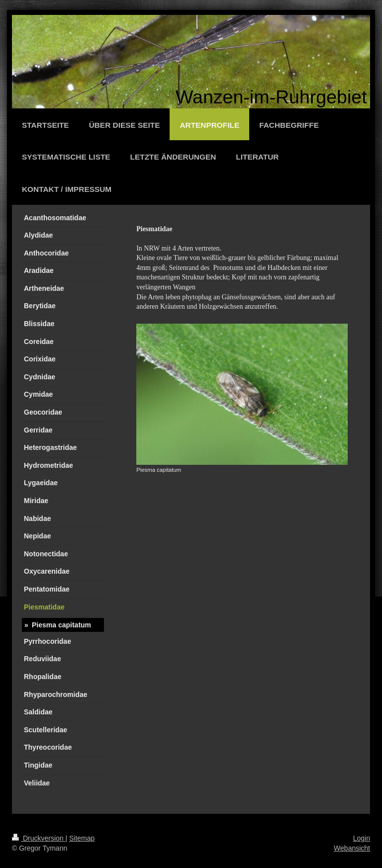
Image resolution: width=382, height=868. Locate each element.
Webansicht (352, 848)
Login (362, 838)
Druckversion (39, 838)
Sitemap (82, 838)
